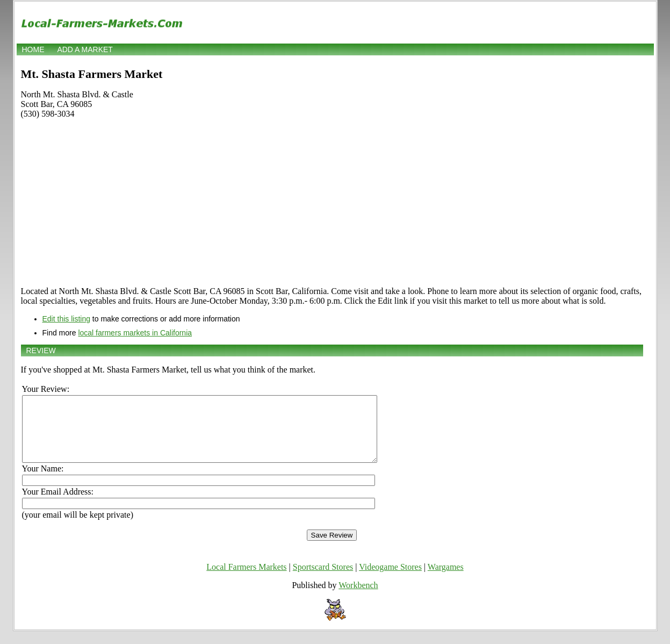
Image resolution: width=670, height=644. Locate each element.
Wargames (446, 580)
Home (33, 49)
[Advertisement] (332, 203)
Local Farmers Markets (246, 580)
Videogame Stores (390, 580)
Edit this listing (66, 319)
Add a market (85, 49)
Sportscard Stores (323, 580)
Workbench (358, 598)
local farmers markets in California (135, 333)
